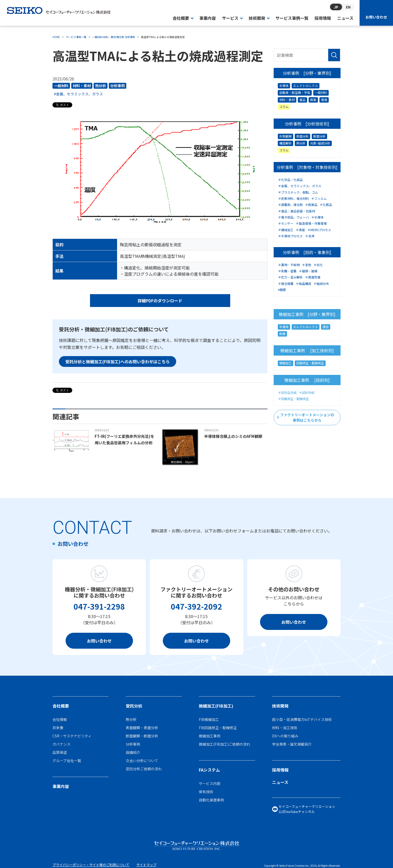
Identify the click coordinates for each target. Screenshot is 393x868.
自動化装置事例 (211, 800)
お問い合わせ (376, 17)
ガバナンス (61, 744)
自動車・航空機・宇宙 (295, 92)
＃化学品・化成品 (290, 180)
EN (348, 7)
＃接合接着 (286, 284)
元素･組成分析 (320, 143)
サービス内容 (210, 783)
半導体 (284, 85)
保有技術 (206, 792)
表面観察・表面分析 (142, 728)
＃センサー (286, 223)
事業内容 (208, 18)
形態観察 (285, 136)
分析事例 (118, 86)
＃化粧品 (326, 205)
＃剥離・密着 (287, 271)
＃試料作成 (307, 393)
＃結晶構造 (303, 284)
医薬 (313, 100)
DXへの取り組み (285, 736)
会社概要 (61, 706)
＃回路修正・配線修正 (293, 399)
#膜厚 (282, 290)
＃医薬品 (311, 205)
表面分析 (302, 136)
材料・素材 (82, 86)
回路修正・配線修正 (310, 363)
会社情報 (60, 719)
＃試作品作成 (287, 393)
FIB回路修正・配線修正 (218, 728)
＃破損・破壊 (308, 271)
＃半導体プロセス (290, 236)
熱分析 (101, 86)
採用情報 (323, 18)
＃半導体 (317, 217)
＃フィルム (319, 198)
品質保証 (60, 752)
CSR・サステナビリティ (72, 736)
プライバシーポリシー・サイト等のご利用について (91, 865)
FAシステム (209, 770)
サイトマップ (146, 865)
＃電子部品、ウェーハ (293, 217)
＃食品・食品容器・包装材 (297, 211)
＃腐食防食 (313, 277)
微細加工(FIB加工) (216, 706)
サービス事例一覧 (292, 18)
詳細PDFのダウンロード (160, 301)
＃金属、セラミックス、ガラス (300, 186)
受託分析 (134, 706)
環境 (324, 100)
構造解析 (285, 143)
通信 (326, 327)
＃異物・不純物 (289, 265)
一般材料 (61, 86)
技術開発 (280, 706)
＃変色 (307, 265)
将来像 (58, 728)
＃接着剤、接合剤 (290, 205)
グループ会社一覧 (67, 761)
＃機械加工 (286, 230)
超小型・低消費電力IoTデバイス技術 (302, 719)
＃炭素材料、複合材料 (293, 198)
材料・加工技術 (285, 728)
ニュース (345, 18)
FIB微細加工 (209, 719)
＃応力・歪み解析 (290, 277)
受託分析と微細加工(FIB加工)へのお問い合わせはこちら (118, 361)
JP (336, 7)
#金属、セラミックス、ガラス (78, 94)
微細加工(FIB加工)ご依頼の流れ (225, 744)
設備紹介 (133, 752)
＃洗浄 (310, 236)
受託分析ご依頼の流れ (144, 769)
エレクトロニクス (306, 85)
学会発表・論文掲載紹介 (292, 744)
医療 (282, 334)
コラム (284, 107)
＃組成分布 (321, 284)
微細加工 (285, 363)
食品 (302, 100)
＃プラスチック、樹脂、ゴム (298, 192)
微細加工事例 (210, 736)
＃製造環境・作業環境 (311, 223)
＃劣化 (318, 265)
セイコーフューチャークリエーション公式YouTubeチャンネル (307, 809)
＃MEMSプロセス (319, 230)
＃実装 (300, 230)
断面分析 (319, 136)
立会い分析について (142, 761)
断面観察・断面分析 (142, 736)
